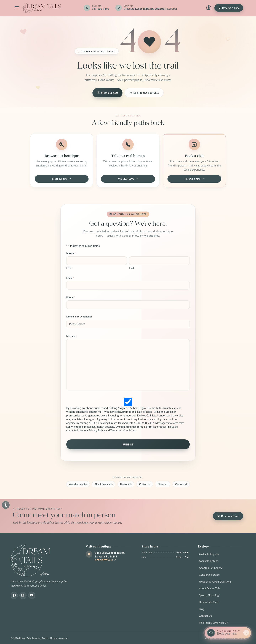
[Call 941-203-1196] (96, 8)
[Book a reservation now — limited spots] (228, 633)
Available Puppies (209, 554)
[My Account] (209, 8)
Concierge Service (209, 575)
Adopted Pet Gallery (211, 568)
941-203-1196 (128, 179)
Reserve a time (194, 179)
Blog (202, 609)
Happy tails (126, 484)
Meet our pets (108, 93)
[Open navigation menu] (17, 8)
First (69, 268)
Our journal (181, 484)
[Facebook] (14, 595)
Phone (71, 297)
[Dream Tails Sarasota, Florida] (42, 8)
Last (132, 268)
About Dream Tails (210, 588)
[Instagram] (23, 595)
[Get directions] (149, 8)
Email (70, 278)
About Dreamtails (104, 484)
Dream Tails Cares (209, 602)
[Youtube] (32, 595)
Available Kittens (209, 561)
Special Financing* (209, 595)
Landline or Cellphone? (79, 317)
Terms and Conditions (123, 430)
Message (71, 336)
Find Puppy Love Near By (213, 623)
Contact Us (205, 616)
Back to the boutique (144, 93)
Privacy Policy (97, 430)
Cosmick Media (234, 638)
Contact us (145, 484)
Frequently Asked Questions (215, 582)
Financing (163, 484)
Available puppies (78, 484)
